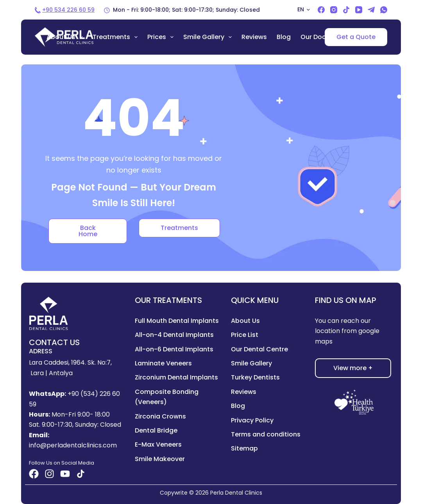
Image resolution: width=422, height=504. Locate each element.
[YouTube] (359, 10)
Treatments (117, 37)
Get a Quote (356, 37)
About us (66, 37)
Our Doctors (320, 37)
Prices (162, 37)
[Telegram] (371, 10)
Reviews (254, 37)
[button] (304, 10)
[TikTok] (346, 10)
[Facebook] (321, 10)
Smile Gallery (209, 37)
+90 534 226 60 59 (68, 10)
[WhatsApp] (384, 10)
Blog (284, 37)
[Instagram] (334, 10)
